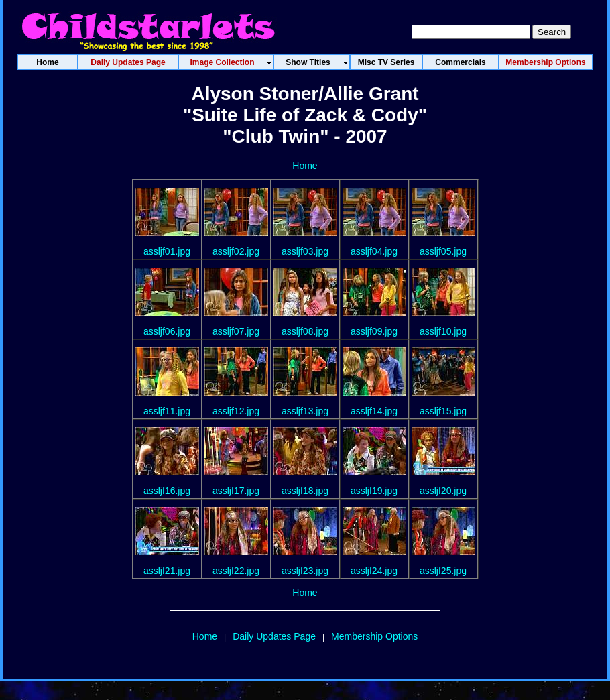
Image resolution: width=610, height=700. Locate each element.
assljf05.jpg (443, 251)
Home (305, 166)
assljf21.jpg (167, 571)
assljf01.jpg (167, 251)
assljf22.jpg (236, 571)
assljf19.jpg (374, 491)
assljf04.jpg (374, 251)
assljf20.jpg (443, 491)
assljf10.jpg (443, 331)
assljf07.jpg (236, 331)
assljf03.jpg (305, 251)
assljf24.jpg (374, 571)
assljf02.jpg (236, 251)
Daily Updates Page (274, 636)
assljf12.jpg (236, 411)
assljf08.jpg (305, 331)
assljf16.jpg (167, 491)
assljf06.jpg (167, 331)
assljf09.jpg (374, 331)
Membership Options (374, 636)
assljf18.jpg (305, 491)
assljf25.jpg (443, 571)
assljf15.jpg (443, 411)
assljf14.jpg (374, 411)
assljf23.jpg (305, 571)
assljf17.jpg (236, 491)
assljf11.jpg (167, 411)
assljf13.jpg (305, 411)
